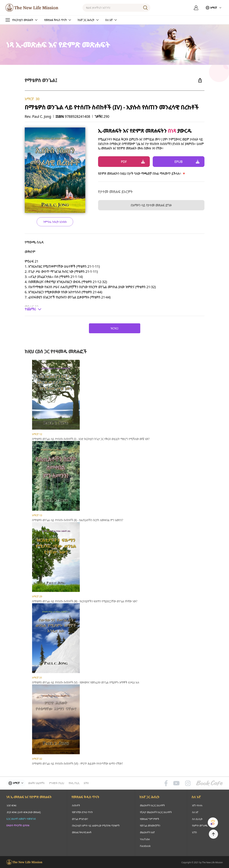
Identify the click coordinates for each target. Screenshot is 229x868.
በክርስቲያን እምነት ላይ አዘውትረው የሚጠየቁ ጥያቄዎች (96, 825)
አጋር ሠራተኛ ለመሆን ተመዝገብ (21, 819)
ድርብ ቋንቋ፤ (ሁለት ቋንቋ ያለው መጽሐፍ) (24, 812)
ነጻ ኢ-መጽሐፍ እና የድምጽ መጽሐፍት (29, 797)
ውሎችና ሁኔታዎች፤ (38, 783)
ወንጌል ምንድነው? (79, 819)
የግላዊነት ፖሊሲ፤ (58, 783)
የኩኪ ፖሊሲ (75, 783)
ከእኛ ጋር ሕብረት (150, 797)
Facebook (145, 845)
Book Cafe (209, 783)
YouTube (145, 838)
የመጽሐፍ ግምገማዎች (150, 819)
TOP (213, 834)
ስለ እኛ (197, 797)
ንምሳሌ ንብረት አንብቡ (55, 222)
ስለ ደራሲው (197, 819)
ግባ (196, 8)
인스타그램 (188, 783)
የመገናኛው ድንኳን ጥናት (82, 812)
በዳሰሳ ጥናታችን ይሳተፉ (18, 825)
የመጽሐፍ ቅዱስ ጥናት (85, 797)
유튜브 (176, 783)
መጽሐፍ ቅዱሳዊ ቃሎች (81, 832)
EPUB (179, 162)
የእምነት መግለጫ (200, 825)
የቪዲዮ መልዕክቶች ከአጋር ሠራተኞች (156, 812)
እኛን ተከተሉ (197, 805)
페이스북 (166, 783)
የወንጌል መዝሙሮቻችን (150, 825)
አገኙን (87, 783)
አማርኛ (214, 8)
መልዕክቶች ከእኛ (147, 832)
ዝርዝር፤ (114, 328)
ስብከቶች (75, 805)
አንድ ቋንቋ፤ (11, 805)
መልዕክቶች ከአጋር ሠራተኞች (153, 805)
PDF (124, 162)
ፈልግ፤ (145, 8)
